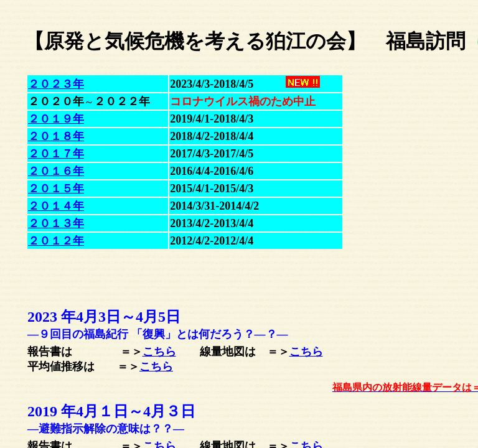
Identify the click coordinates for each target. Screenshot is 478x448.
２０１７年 (56, 154)
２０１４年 (56, 206)
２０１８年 (56, 136)
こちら (159, 352)
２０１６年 (56, 171)
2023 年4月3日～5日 (104, 317)
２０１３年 (56, 223)
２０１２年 (56, 241)
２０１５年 (56, 189)
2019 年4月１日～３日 (111, 411)
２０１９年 (56, 119)
